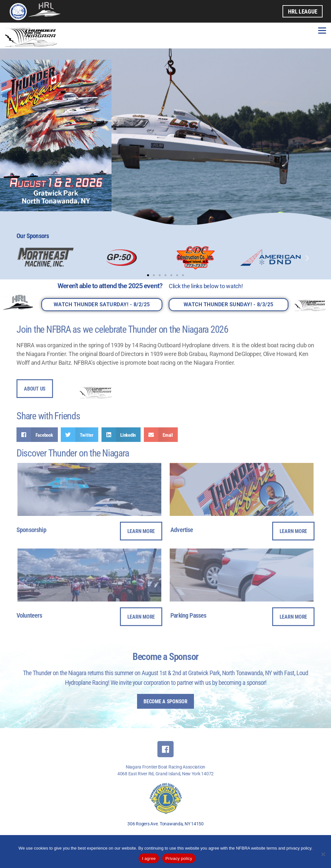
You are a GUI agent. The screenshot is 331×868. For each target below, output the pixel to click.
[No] (323, 854)
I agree (149, 858)
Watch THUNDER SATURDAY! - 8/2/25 (102, 304)
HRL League (303, 11)
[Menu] (322, 30)
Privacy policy (179, 858)
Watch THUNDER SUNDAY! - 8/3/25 (229, 304)
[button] (24, 258)
